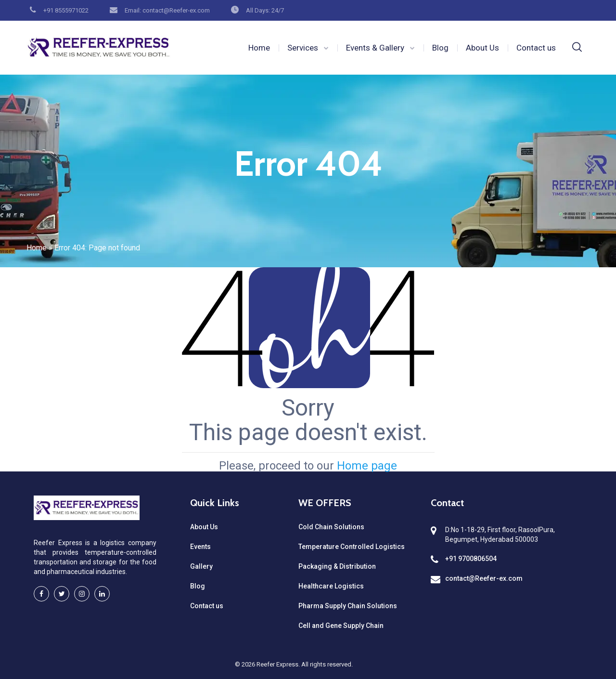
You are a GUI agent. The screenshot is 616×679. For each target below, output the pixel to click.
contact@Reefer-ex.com (484, 578)
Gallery (201, 566)
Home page (367, 466)
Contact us (536, 48)
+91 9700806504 (471, 559)
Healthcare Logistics (331, 586)
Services (303, 48)
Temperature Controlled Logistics (352, 547)
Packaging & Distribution (337, 566)
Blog (440, 48)
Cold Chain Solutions (331, 527)
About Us (482, 48)
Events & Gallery (375, 48)
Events (200, 547)
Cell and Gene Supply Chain (341, 626)
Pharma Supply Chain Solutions (348, 606)
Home (259, 48)
